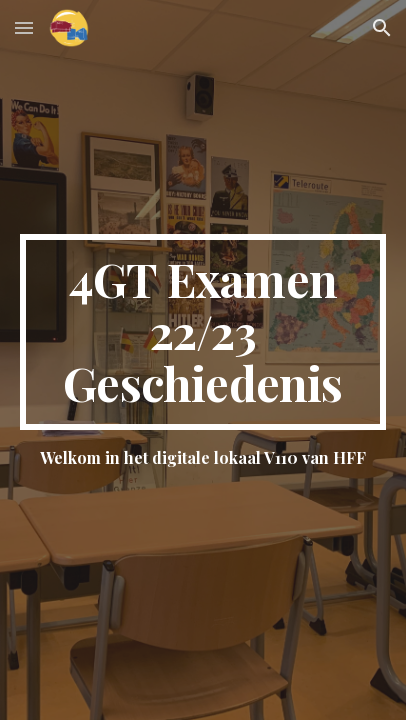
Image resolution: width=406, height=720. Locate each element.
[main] (203, 331)
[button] (24, 27)
